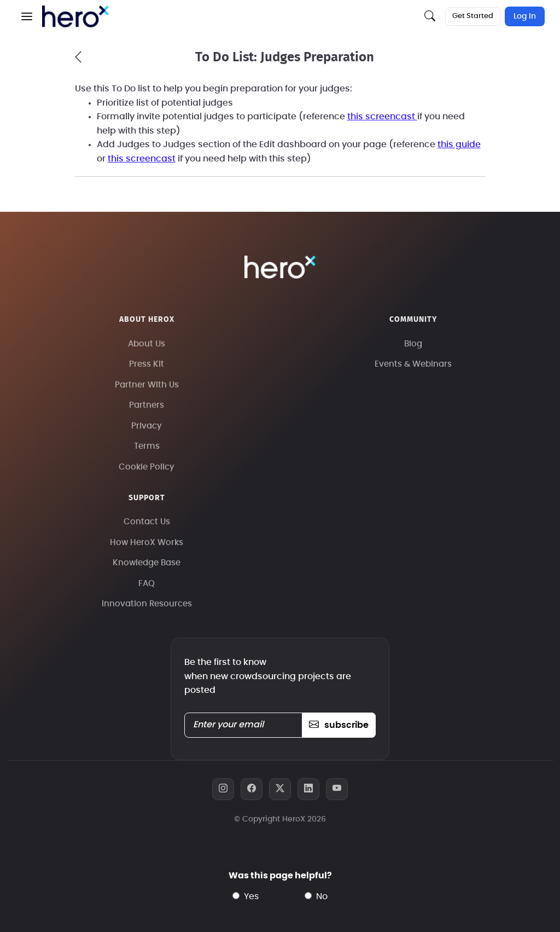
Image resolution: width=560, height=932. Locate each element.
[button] (27, 16)
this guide (459, 144)
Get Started (473, 16)
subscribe (339, 725)
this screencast (381, 117)
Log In (525, 16)
